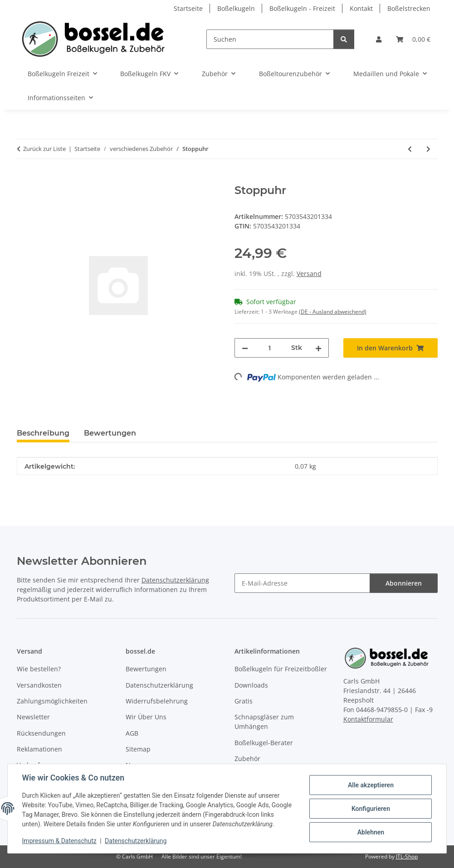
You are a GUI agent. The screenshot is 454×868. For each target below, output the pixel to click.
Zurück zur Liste (44, 149)
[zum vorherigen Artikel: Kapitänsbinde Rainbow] (410, 149)
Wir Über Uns (146, 717)
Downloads (251, 685)
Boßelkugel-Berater (264, 743)
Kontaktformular (368, 719)
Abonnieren (404, 583)
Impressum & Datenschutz (59, 841)
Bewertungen (146, 669)
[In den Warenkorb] (24, 179)
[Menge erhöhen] (318, 348)
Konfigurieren (370, 809)
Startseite (188, 8)
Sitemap (138, 749)
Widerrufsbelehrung (157, 701)
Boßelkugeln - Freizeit (302, 8)
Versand (309, 274)
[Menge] (270, 348)
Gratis (244, 701)
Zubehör (247, 759)
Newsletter (33, 717)
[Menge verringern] (245, 348)
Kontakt (361, 8)
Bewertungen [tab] (110, 433)
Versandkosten (39, 685)
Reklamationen (39, 749)
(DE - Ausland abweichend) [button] (333, 312)
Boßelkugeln (236, 8)
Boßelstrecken (409, 8)
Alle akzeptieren (370, 785)
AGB (132, 733)
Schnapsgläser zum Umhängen (264, 722)
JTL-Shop (407, 856)
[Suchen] (270, 39)
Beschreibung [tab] (43, 433)
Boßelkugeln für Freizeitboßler (281, 669)
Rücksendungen (41, 733)
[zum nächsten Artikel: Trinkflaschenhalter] (428, 149)
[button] (379, 39)
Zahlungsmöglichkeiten (52, 701)
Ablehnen (370, 832)
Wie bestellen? (39, 669)
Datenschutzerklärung (136, 841)
